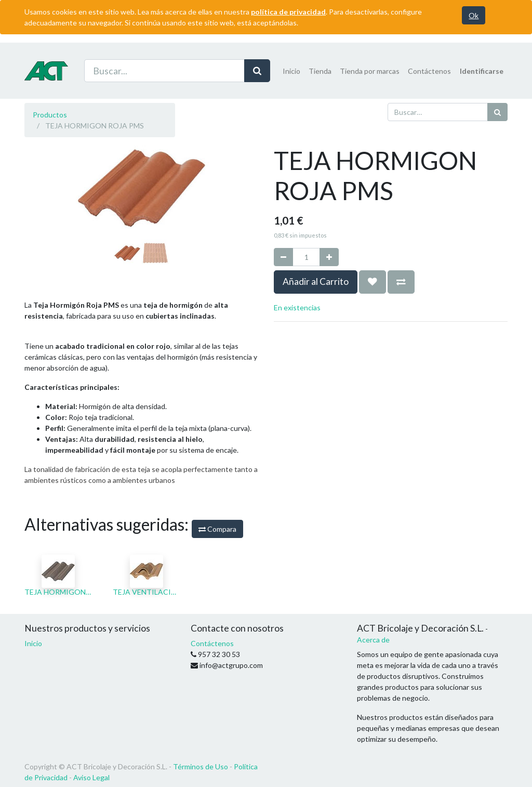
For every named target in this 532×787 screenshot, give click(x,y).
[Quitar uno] (283, 257)
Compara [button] (217, 529)
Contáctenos (212, 643)
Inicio (33, 643)
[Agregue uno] (329, 257)
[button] (42, 250)
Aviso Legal (91, 777)
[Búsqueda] (497, 112)
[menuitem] (291, 71)
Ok (474, 15)
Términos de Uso (201, 766)
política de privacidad (288, 12)
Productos (50, 115)
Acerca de (373, 640)
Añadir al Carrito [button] (316, 281)
